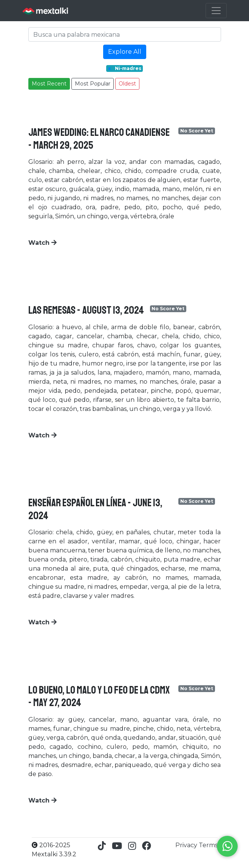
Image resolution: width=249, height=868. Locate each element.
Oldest (127, 84)
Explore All (125, 52)
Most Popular (93, 84)
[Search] (125, 34)
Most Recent (49, 84)
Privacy (187, 845)
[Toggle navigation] (216, 11)
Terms (208, 845)
